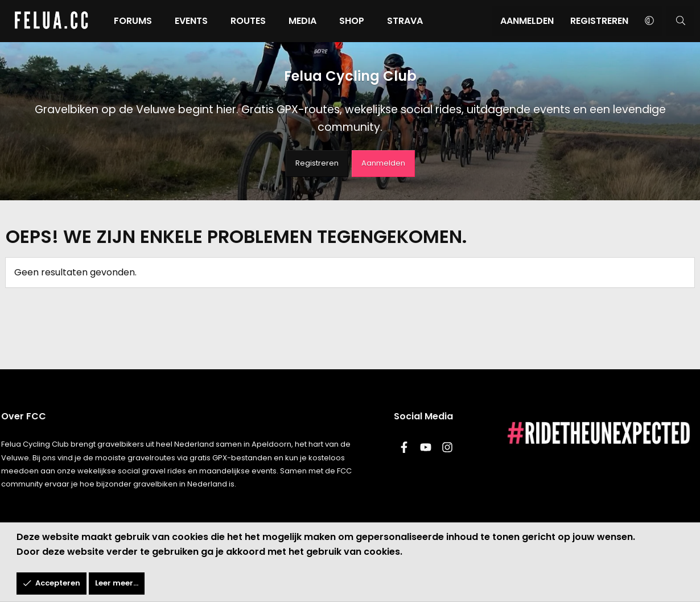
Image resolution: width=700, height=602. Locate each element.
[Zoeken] (680, 21)
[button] (649, 21)
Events (191, 21)
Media (302, 21)
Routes (248, 21)
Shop (352, 21)
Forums (133, 21)
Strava (405, 21)
